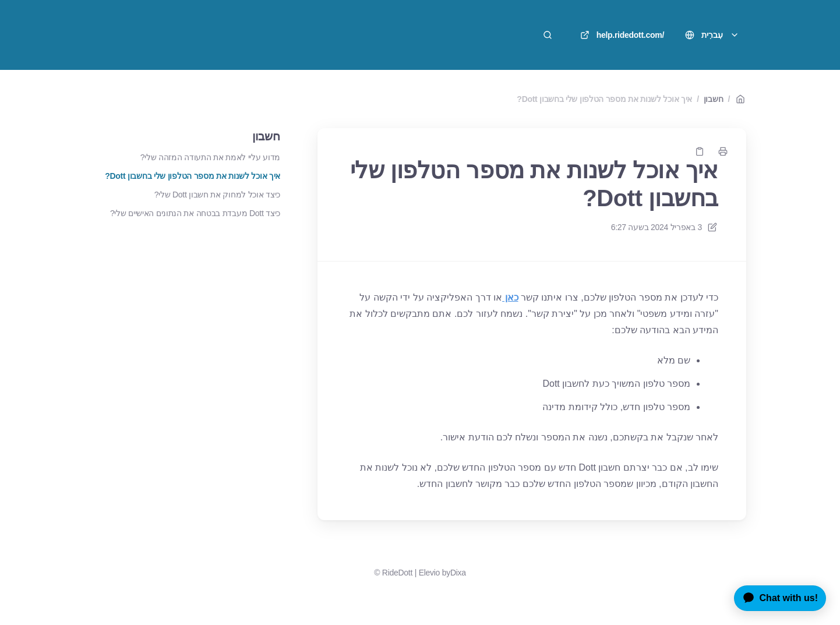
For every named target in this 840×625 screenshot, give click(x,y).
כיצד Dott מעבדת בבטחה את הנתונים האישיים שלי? (195, 213)
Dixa (458, 573)
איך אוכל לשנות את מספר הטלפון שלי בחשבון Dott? (604, 99)
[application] (776, 598)
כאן (510, 297)
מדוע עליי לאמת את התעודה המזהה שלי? (210, 157)
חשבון (714, 99)
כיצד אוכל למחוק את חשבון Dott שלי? (217, 195)
